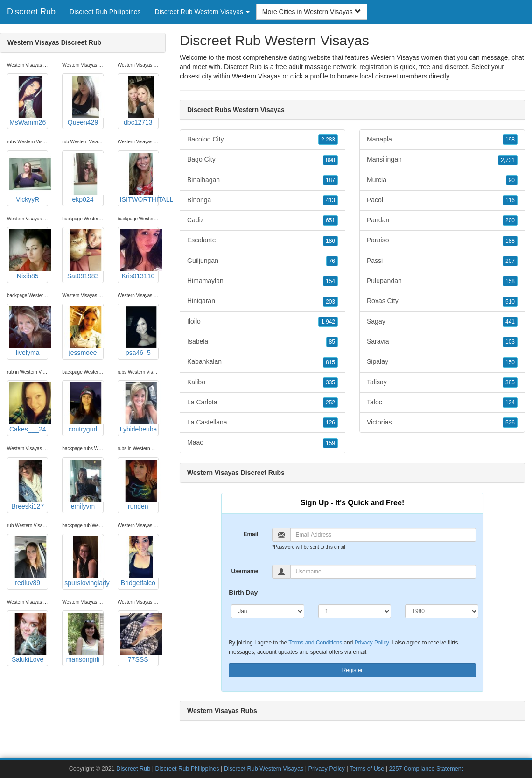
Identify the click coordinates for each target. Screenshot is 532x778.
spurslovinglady (84, 561)
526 (510, 423)
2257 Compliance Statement (426, 769)
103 (510, 342)
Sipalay (442, 362)
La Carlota (262, 403)
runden (139, 485)
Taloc (442, 403)
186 (330, 241)
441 (510, 322)
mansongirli (84, 638)
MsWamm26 (29, 101)
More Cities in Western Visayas (312, 12)
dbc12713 (139, 101)
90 (512, 180)
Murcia (442, 180)
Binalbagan (262, 180)
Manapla (442, 140)
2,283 (328, 140)
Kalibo (262, 382)
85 (332, 342)
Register (353, 670)
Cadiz (262, 220)
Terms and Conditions (315, 643)
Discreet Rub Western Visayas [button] (202, 12)
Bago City (262, 160)
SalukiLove (29, 638)
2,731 (508, 160)
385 (510, 382)
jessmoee (84, 331)
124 (510, 403)
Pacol (442, 200)
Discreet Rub (31, 12)
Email (251, 534)
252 (330, 403)
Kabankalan (262, 362)
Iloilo (262, 322)
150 (510, 362)
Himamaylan (262, 281)
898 (330, 160)
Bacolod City (262, 140)
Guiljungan (262, 261)
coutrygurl (84, 408)
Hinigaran (262, 301)
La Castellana (262, 423)
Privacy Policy (372, 643)
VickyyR (29, 178)
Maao (262, 443)
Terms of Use (367, 769)
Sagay (442, 322)
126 (330, 423)
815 (330, 362)
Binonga (262, 200)
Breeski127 (29, 485)
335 (330, 382)
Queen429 (84, 101)
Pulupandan (442, 281)
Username (245, 571)
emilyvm (84, 485)
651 (330, 220)
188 (510, 241)
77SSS (139, 638)
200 (510, 220)
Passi (442, 261)
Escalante (262, 240)
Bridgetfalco (139, 561)
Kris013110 (139, 255)
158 (510, 281)
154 (330, 281)
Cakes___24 (29, 408)
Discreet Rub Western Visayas (264, 769)
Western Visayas (256, 76)
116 (510, 200)
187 (330, 180)
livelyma (29, 331)
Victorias (442, 423)
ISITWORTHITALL (139, 178)
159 (330, 443)
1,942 (328, 322)
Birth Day (243, 593)
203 (330, 302)
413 (330, 200)
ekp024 (84, 178)
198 (510, 140)
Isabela (262, 342)
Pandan (442, 220)
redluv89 (29, 561)
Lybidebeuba (139, 408)
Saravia (442, 342)
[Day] (355, 611)
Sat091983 (84, 255)
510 (510, 302)
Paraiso (442, 240)
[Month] (268, 611)
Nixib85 (29, 255)
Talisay (442, 382)
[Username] (383, 572)
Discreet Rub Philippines (105, 12)
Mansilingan (442, 160)
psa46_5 (139, 331)
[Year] (442, 611)
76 (332, 261)
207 (510, 261)
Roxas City (442, 301)
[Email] (383, 535)
